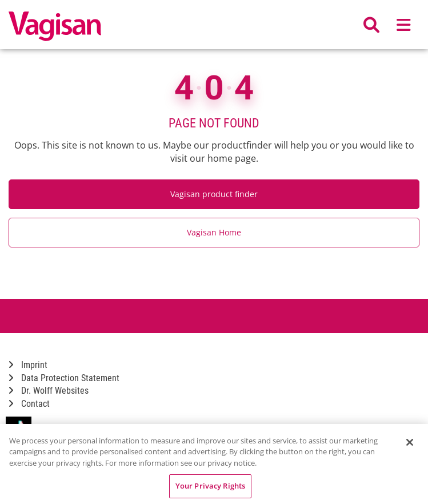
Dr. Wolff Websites (49, 391)
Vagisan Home (214, 232)
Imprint (28, 365)
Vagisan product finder (214, 194)
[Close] (410, 442)
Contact (29, 404)
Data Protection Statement (64, 378)
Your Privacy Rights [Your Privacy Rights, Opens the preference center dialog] (210, 486)
